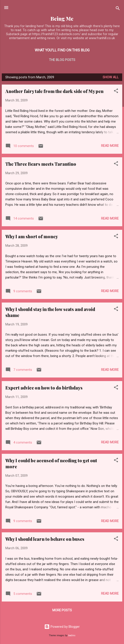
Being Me (62, 19)
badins (72, 635)
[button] (116, 92)
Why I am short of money (32, 236)
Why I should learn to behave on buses (45, 539)
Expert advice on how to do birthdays (44, 388)
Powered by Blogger (62, 627)
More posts (62, 610)
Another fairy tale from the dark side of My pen (54, 91)
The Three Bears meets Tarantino (41, 164)
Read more (110, 146)
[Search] (118, 9)
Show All (111, 77)
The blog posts (62, 60)
